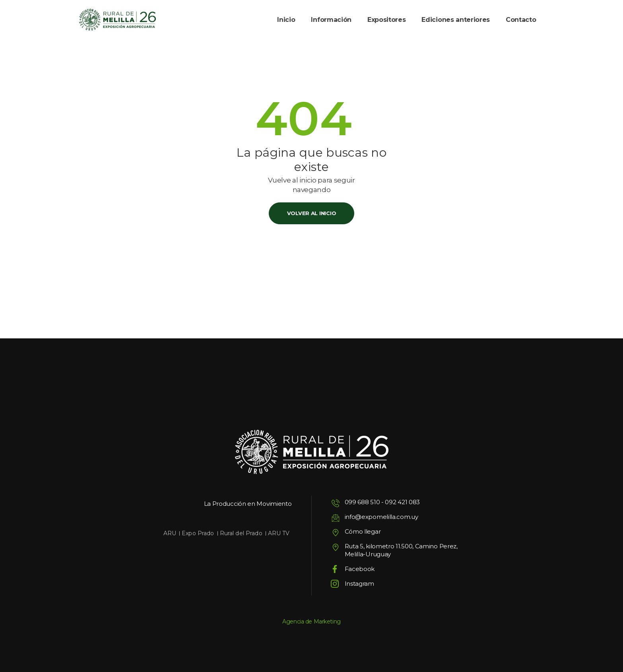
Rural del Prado (241, 533)
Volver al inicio (312, 213)
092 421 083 (402, 502)
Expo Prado (198, 533)
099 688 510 (362, 502)
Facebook (360, 569)
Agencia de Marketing (311, 622)
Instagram (359, 584)
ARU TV (279, 533)
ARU (170, 533)
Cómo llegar (363, 531)
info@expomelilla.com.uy (381, 517)
